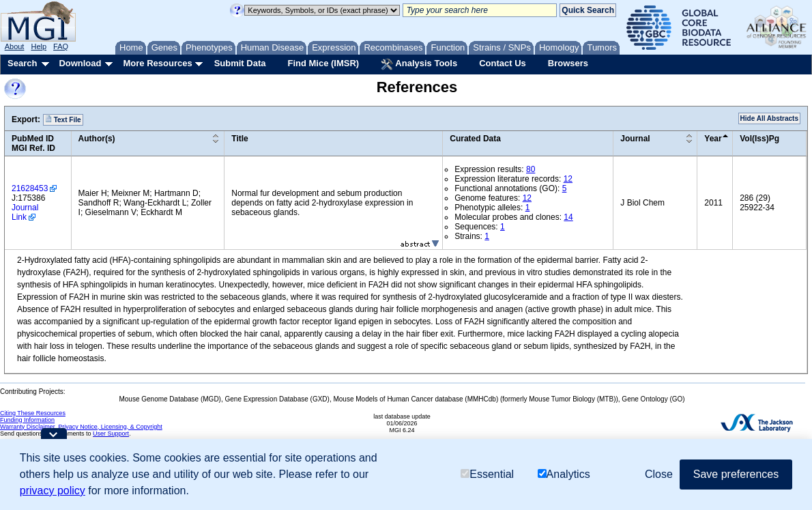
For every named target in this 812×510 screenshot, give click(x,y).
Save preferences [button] (736, 474)
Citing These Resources (33, 413)
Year (713, 139)
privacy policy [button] (53, 491)
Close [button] (659, 474)
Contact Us (503, 63)
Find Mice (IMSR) (323, 63)
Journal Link (25, 212)
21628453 (30, 188)
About (15, 46)
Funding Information (27, 420)
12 (568, 179)
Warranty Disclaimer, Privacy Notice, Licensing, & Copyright (81, 427)
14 (568, 217)
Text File (63, 119)
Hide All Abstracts (769, 118)
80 (531, 169)
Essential (487, 474)
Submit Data (240, 63)
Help (39, 46)
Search (22, 63)
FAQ (61, 46)
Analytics (564, 474)
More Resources (157, 63)
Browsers (568, 63)
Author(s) (97, 139)
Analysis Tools (419, 64)
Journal (635, 139)
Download (80, 63)
